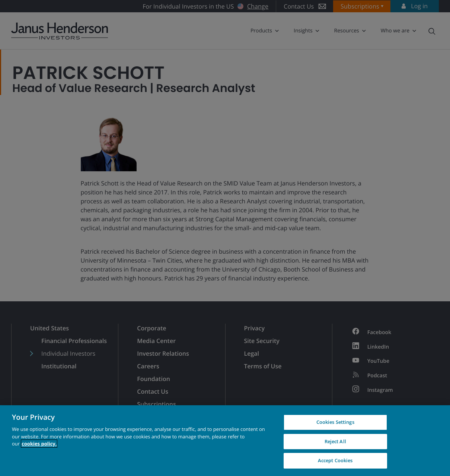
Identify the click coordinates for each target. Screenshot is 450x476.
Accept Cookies (335, 460)
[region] (225, 441)
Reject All (335, 441)
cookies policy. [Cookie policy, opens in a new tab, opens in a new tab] (39, 444)
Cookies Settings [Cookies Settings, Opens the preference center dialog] (335, 422)
